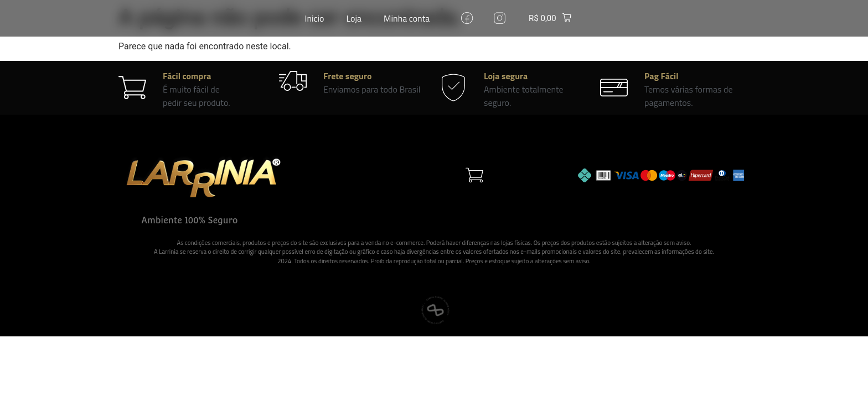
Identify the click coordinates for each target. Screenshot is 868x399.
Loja (354, 18)
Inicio (315, 18)
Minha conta (407, 18)
